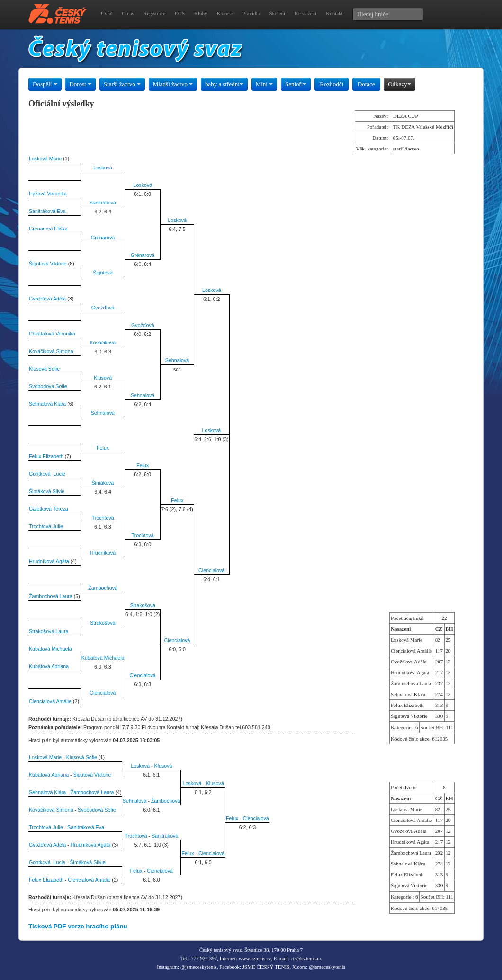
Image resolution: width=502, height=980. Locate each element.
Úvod (107, 13)
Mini (264, 84)
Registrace (154, 13)
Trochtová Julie (46, 526)
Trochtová (103, 518)
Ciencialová (211, 570)
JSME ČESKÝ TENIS (266, 967)
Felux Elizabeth (46, 456)
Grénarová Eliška (48, 229)
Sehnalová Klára (47, 404)
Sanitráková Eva (47, 211)
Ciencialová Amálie (50, 701)
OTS (180, 13)
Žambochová (103, 588)
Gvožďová (103, 308)
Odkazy (399, 84)
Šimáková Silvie (47, 491)
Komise (225, 13)
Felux (103, 448)
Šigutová (103, 273)
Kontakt (334, 13)
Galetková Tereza (49, 509)
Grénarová (103, 238)
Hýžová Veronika (48, 194)
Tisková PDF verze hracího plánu (78, 926)
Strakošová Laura (49, 631)
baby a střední (224, 84)
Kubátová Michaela (50, 649)
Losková (103, 168)
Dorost (80, 84)
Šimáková (103, 483)
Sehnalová (177, 360)
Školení (277, 13)
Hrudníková (103, 553)
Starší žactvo (122, 84)
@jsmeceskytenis (199, 967)
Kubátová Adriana (49, 666)
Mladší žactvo (173, 84)
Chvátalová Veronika (52, 334)
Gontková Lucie (47, 474)
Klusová (103, 378)
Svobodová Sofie (48, 386)
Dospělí (45, 84)
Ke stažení (305, 13)
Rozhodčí (332, 84)
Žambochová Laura (51, 596)
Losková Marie (45, 159)
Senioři (296, 84)
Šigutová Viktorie (48, 264)
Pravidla (251, 13)
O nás (128, 13)
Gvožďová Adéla (47, 299)
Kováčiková (103, 343)
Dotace (366, 84)
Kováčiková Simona (51, 351)
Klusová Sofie (44, 369)
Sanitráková (103, 203)
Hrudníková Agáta (49, 561)
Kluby (201, 13)
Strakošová (143, 605)
